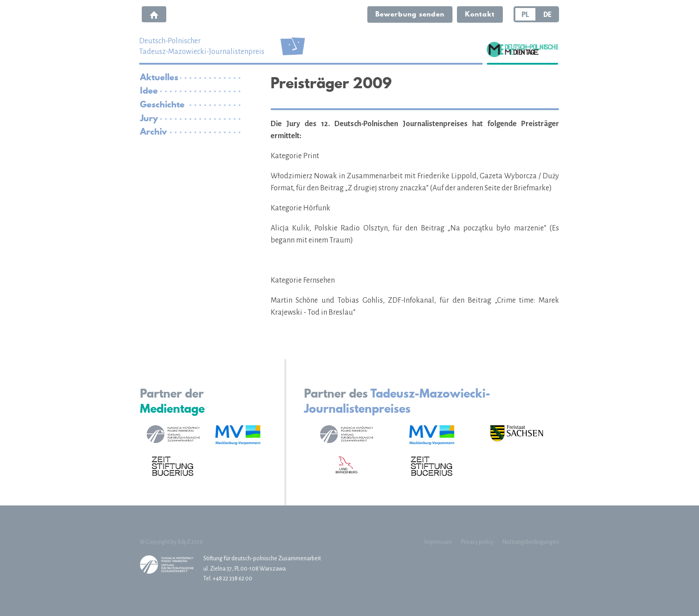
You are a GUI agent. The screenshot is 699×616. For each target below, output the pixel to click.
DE (547, 14)
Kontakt (480, 14)
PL (525, 14)
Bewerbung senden (410, 14)
